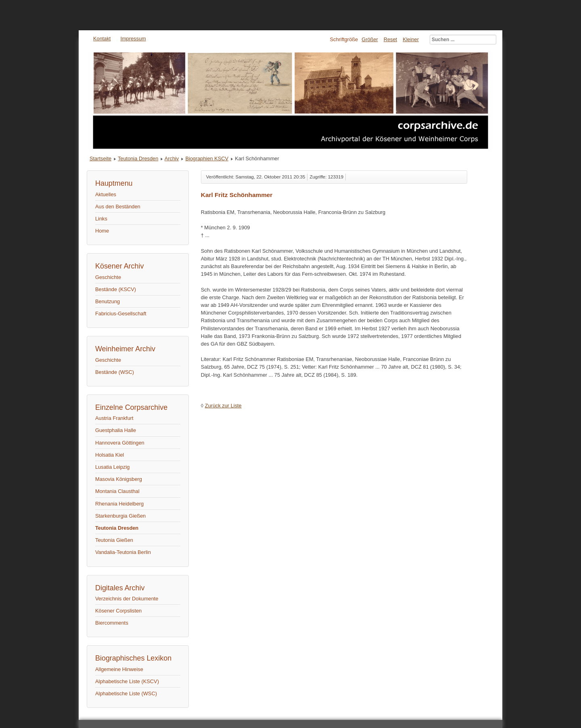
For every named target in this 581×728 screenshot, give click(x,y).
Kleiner (411, 39)
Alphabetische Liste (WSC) (126, 693)
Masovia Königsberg (119, 479)
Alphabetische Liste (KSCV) (127, 681)
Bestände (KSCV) (116, 289)
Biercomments (112, 623)
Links (101, 219)
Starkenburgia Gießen (120, 516)
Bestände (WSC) (115, 372)
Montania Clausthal (117, 491)
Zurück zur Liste (223, 406)
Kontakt (102, 39)
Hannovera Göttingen (120, 443)
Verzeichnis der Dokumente (127, 599)
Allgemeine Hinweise (119, 669)
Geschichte (108, 277)
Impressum (133, 39)
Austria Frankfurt (114, 418)
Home (102, 231)
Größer (370, 39)
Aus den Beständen (118, 207)
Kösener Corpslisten (118, 611)
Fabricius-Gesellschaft (121, 314)
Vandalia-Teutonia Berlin (123, 552)
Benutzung (108, 301)
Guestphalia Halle (116, 430)
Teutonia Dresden (138, 158)
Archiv (172, 158)
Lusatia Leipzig (112, 467)
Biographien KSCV (207, 158)
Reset (390, 39)
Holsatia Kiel (110, 455)
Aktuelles (106, 194)
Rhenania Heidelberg (119, 504)
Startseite (100, 158)
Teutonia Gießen (114, 540)
